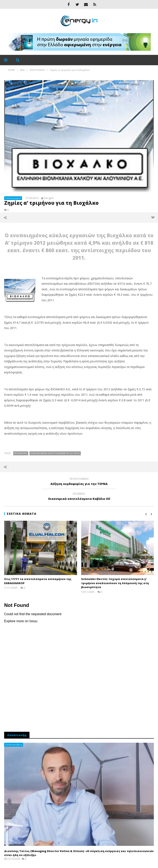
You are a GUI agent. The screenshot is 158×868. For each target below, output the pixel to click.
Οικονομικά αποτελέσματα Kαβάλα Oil (79, 497)
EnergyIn (49, 198)
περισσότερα (153, 217)
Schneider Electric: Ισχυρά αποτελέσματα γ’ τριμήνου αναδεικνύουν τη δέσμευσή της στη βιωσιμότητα (115, 583)
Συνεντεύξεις (14, 744)
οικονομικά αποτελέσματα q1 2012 (55, 453)
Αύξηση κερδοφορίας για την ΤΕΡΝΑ (79, 482)
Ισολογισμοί (13, 198)
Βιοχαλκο (21, 453)
